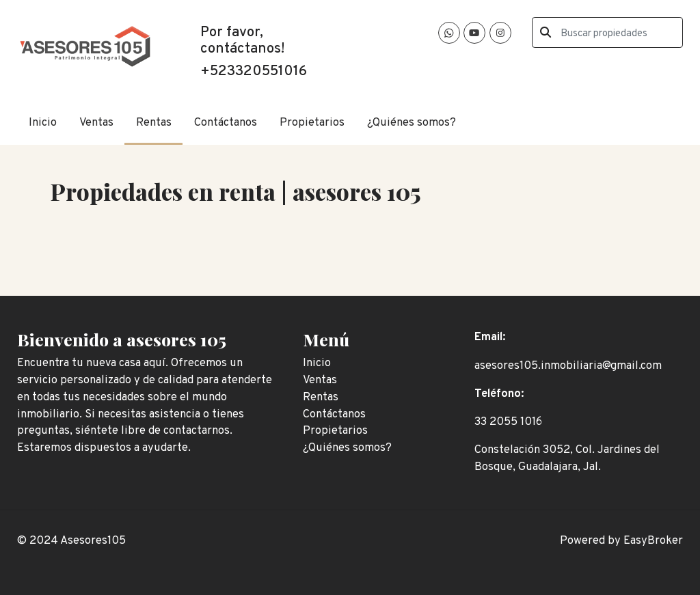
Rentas (154, 123)
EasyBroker (653, 541)
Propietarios (312, 123)
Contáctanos (226, 123)
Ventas (96, 123)
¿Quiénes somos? (412, 123)
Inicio (43, 123)
